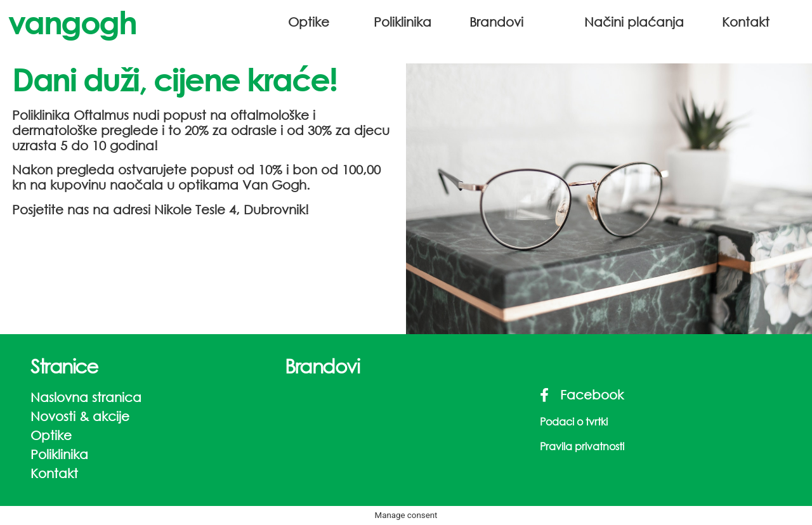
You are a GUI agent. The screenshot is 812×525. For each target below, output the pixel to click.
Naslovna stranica (86, 397)
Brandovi (496, 22)
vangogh (72, 22)
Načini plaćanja (634, 22)
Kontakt (746, 22)
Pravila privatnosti (582, 446)
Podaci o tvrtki (574, 421)
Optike (309, 22)
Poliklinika (403, 22)
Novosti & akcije (80, 416)
